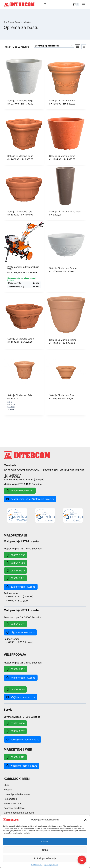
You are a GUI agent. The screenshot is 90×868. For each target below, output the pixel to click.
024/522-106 (15, 723)
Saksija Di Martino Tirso (62, 156)
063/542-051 (15, 689)
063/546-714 (15, 624)
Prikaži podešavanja (45, 858)
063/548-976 (15, 571)
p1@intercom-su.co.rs (20, 632)
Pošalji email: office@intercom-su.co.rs (30, 499)
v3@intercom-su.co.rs (21, 697)
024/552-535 (16, 555)
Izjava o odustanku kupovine (19, 813)
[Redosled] (54, 46)
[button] (85, 820)
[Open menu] (83, 4)
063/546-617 (15, 731)
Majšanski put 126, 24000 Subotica (23, 484)
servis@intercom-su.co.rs (23, 739)
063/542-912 (15, 578)
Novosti (8, 790)
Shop (7, 785)
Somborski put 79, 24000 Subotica (23, 617)
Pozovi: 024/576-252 (20, 491)
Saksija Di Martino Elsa (62, 395)
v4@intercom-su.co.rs (21, 678)
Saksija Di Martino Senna (63, 268)
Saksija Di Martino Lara (20, 212)
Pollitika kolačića (37, 865)
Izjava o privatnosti (51, 865)
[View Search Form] (45, 4)
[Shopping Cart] (76, 4)
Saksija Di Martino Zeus (20, 156)
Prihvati (45, 841)
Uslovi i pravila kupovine (17, 794)
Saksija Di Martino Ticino (63, 340)
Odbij (45, 850)
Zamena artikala (12, 803)
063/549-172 (15, 757)
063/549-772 (15, 669)
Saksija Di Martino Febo (20, 395)
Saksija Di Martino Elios (62, 101)
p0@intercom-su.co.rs (21, 587)
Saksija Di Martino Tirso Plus (65, 212)
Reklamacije (10, 799)
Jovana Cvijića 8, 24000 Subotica (22, 717)
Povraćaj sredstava (14, 808)
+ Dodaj (35, 283)
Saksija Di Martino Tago (20, 101)
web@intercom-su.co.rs (22, 766)
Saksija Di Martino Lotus (21, 339)
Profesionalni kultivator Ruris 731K (23, 268)
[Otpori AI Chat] (82, 860)
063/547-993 (15, 563)
